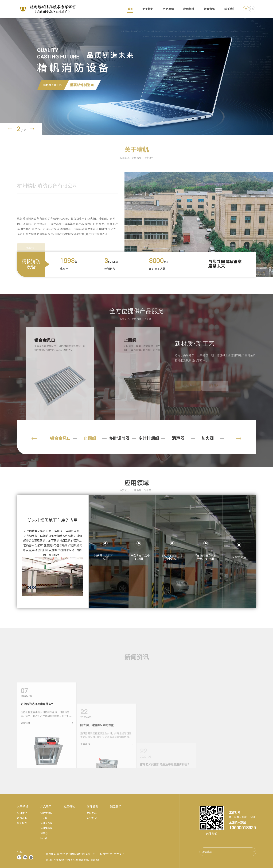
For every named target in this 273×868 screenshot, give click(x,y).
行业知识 (92, 818)
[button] (10, 129)
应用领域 (189, 9)
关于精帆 (148, 9)
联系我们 (230, 9)
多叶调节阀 (119, 438)
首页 (130, 9)
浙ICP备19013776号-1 (112, 854)
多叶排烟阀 (149, 438)
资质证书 (22, 818)
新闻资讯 (209, 9)
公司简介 (22, 813)
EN (252, 9)
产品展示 (168, 9)
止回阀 (90, 438)
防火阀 (208, 438)
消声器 (178, 438)
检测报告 (22, 823)
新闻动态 (92, 813)
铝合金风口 (60, 438)
